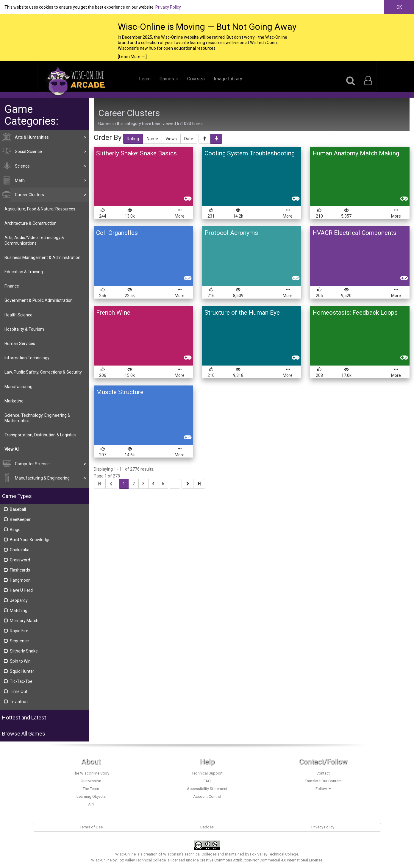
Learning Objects (91, 796)
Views (171, 139)
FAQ (207, 781)
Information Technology (27, 358)
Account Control (207, 796)
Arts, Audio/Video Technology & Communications (34, 240)
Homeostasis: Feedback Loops (355, 313)
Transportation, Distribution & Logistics (40, 435)
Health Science (18, 315)
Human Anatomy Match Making (356, 153)
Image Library (228, 79)
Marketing (14, 401)
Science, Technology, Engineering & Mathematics (37, 418)
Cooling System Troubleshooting (250, 153)
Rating (133, 139)
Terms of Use (91, 827)
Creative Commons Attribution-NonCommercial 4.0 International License (261, 860)
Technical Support (207, 773)
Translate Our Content (323, 781)
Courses (196, 79)
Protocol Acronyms (231, 233)
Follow (323, 789)
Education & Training (24, 272)
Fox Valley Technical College (274, 854)
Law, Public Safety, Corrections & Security (43, 372)
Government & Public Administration (39, 300)
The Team (91, 789)
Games (169, 79)
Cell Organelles (117, 233)
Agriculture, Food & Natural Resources (40, 209)
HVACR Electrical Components (354, 233)
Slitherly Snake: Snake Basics (136, 153)
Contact (323, 773)
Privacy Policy (168, 7)
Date (189, 139)
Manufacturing (18, 387)
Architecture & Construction (31, 223)
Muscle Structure (120, 392)
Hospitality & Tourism (24, 329)
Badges (207, 827)
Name (152, 139)
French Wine (113, 313)
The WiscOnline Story (91, 773)
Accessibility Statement (207, 789)
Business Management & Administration (42, 257)
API (91, 804)
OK (399, 7)
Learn (145, 79)
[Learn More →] (132, 57)
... (175, 484)
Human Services (20, 344)
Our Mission (91, 781)
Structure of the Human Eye (242, 313)
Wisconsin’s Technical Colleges (190, 854)
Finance (12, 286)
